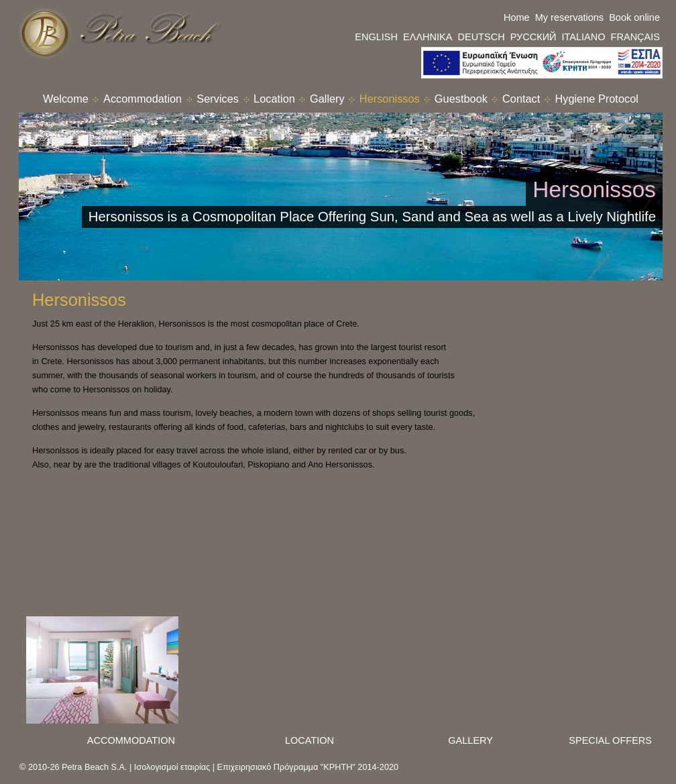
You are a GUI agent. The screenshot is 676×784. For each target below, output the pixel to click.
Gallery (327, 99)
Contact (521, 99)
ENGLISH (376, 37)
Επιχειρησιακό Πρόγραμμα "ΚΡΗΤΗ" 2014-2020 (308, 767)
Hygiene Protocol (596, 99)
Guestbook (461, 99)
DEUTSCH (481, 37)
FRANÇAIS (635, 37)
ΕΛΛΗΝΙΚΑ (428, 37)
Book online (634, 17)
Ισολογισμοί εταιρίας (172, 767)
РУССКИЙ (533, 37)
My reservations (569, 17)
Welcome (66, 99)
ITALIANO (584, 37)
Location (274, 99)
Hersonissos (390, 99)
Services (218, 99)
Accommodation (143, 99)
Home (517, 17)
